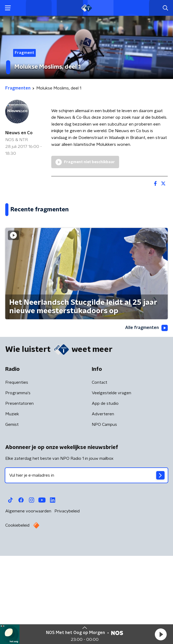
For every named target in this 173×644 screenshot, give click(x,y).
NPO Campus (104, 516)
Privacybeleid (67, 603)
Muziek (12, 506)
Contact (100, 474)
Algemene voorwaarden (28, 603)
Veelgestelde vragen (111, 485)
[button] (161, 634)
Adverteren (103, 506)
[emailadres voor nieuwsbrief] (87, 567)
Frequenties (17, 474)
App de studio (105, 495)
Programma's (18, 485)
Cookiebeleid (17, 617)
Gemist (12, 516)
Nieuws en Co (19, 133)
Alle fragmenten (146, 420)
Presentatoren (19, 495)
